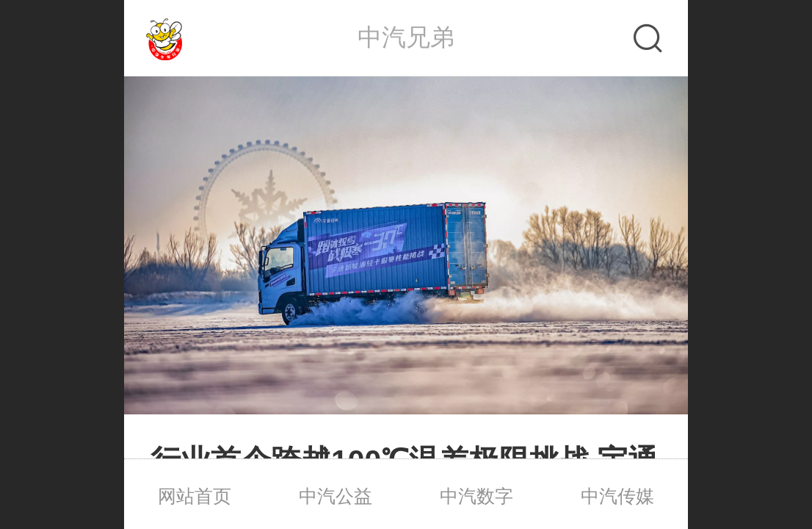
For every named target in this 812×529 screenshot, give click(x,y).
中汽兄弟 (406, 37)
